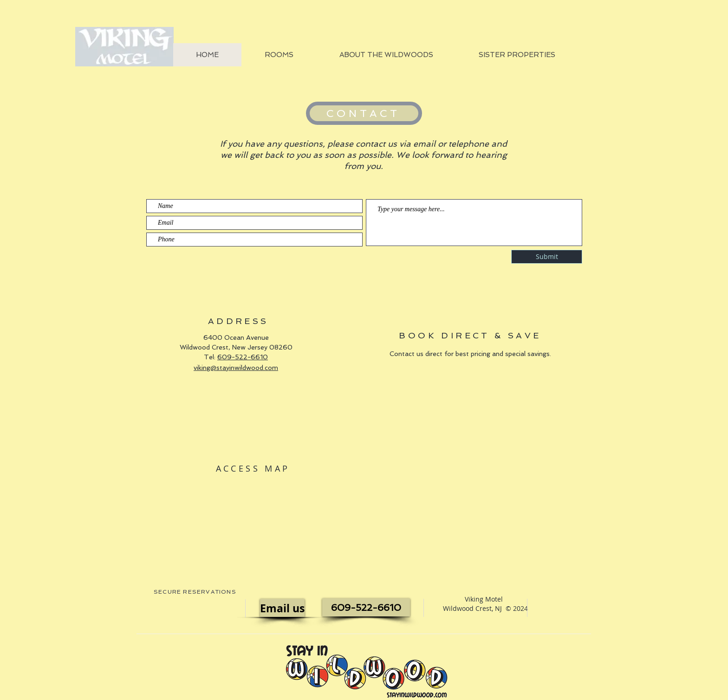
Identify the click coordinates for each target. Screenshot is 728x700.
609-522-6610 (243, 357)
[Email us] (282, 608)
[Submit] (547, 257)
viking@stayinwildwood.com (236, 368)
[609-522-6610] (366, 607)
